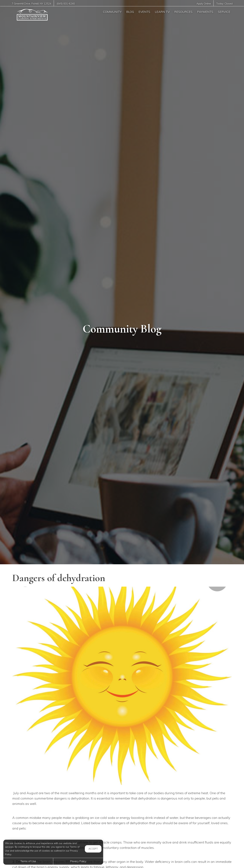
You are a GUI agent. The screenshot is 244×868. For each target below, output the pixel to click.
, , (31, 4)
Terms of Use (28, 861)
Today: (224, 4)
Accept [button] (93, 849)
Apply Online (203, 4)
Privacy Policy (78, 861)
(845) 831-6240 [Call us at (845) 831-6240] (66, 4)
